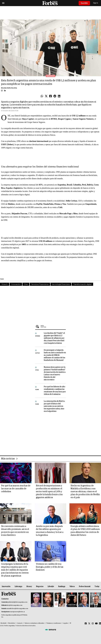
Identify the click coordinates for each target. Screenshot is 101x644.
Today (97, 586)
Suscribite (84, 3)
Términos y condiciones (54, 623)
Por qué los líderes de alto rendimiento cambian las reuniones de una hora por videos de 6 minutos (55, 391)
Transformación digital (82, 284)
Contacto (20, 623)
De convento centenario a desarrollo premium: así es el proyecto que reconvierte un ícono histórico (15, 531)
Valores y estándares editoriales (34, 623)
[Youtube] (96, 624)
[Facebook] (86, 624)
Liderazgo (18, 586)
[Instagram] (93, 624)
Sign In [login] (96, 3)
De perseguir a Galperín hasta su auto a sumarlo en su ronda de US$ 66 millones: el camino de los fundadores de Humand (55, 355)
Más (53, 326)
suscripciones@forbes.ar (17, 612)
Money (29, 586)
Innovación (16, 284)
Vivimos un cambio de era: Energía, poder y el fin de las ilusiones (50, 567)
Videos (72, 586)
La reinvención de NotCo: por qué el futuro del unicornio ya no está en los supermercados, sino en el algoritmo (54, 406)
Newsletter (12, 623)
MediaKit (3, 623)
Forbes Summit (85, 586)
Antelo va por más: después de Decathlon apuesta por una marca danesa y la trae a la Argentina (50, 531)
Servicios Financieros (40, 284)
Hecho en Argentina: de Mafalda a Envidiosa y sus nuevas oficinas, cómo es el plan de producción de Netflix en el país (85, 492)
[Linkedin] (100, 624)
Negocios (40, 586)
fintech (5, 284)
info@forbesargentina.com (15, 605)
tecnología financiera (61, 284)
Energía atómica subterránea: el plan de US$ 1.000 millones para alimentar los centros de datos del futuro (85, 531)
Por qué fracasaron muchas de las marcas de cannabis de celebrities (16, 489)
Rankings (62, 586)
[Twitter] (89, 624)
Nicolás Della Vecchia (9, 88)
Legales (65, 623)
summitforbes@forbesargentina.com (17, 609)
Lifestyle (51, 586)
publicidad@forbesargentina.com (18, 602)
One (26, 284)
